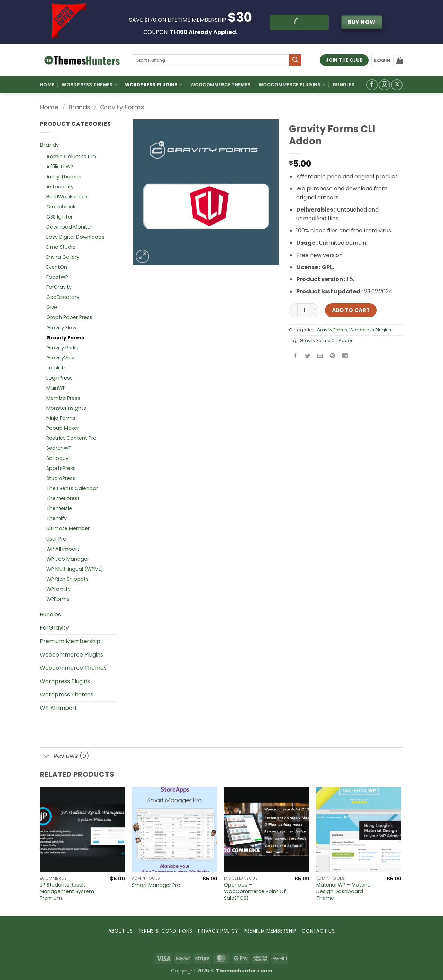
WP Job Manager (68, 559)
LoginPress (60, 378)
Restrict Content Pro (71, 438)
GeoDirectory (63, 297)
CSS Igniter (60, 217)
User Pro (56, 539)
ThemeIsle (59, 508)
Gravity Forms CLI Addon (327, 341)
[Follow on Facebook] (372, 85)
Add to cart (351, 310)
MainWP (56, 388)
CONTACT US (318, 931)
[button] (382, 60)
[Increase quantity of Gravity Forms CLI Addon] (315, 310)
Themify (57, 518)
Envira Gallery (63, 257)
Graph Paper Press (69, 317)
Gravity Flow (61, 328)
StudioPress (61, 478)
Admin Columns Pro (71, 157)
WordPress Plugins (154, 85)
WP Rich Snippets (67, 579)
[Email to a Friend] (320, 356)
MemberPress (63, 398)
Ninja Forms (61, 418)
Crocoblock (61, 207)
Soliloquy (57, 458)
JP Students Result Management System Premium (67, 891)
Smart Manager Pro (156, 885)
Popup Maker (63, 428)
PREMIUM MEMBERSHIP (270, 931)
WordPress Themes (89, 85)
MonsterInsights (66, 408)
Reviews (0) (65, 757)
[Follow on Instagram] (384, 85)
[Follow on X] (397, 85)
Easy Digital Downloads (75, 237)
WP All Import (63, 549)
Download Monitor (69, 227)
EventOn (57, 267)
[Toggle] (47, 757)
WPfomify (58, 589)
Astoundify (60, 187)
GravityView (61, 358)
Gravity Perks (62, 348)
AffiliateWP (60, 167)
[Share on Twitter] (308, 356)
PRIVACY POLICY (218, 931)
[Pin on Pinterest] (333, 356)
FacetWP (57, 277)
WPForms (58, 599)
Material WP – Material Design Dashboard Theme (344, 891)
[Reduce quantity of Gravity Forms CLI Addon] (293, 310)
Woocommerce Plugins (292, 85)
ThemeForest (63, 498)
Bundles (344, 85)
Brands (79, 107)
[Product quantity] (304, 310)
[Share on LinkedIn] (345, 356)
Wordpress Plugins (370, 330)
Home (47, 85)
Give (52, 307)
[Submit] (295, 60)
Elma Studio (61, 247)
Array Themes (64, 177)
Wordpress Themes (67, 694)
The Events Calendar (72, 488)
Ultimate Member (68, 528)
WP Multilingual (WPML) (75, 569)
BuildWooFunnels (67, 197)
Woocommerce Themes (221, 85)
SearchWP (59, 448)
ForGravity (59, 287)
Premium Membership (70, 641)
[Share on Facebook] (295, 356)
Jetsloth (57, 368)
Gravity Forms (122, 107)
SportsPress (61, 468)
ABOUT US (121, 931)
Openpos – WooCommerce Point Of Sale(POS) (255, 891)
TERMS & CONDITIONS (165, 931)
